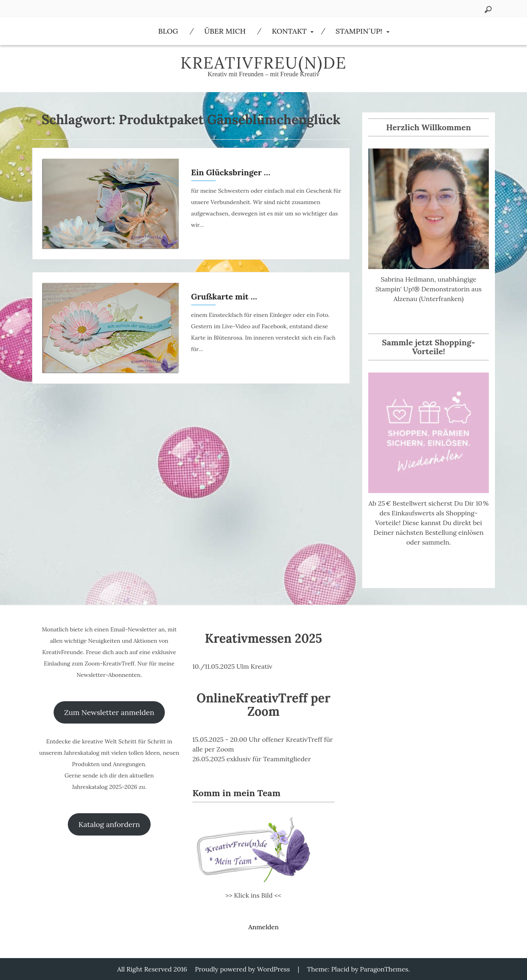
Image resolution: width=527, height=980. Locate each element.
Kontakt (289, 31)
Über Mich (225, 31)
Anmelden (263, 927)
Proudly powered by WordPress (242, 969)
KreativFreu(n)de (263, 63)
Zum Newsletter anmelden (109, 712)
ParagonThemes (384, 969)
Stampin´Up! (359, 31)
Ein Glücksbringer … (231, 172)
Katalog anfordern (109, 824)
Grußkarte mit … (224, 296)
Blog (168, 31)
